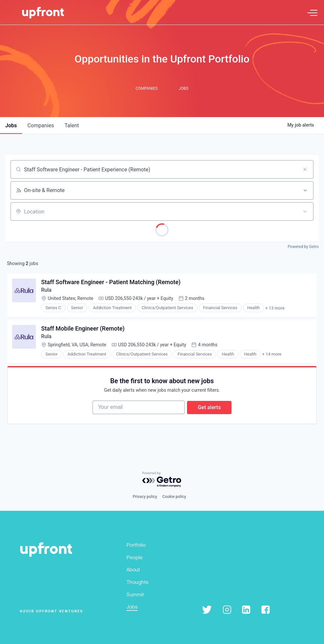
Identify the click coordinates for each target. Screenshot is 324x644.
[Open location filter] (305, 211)
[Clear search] (305, 169)
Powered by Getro (303, 247)
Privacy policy (145, 497)
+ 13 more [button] (275, 309)
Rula (47, 291)
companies (41, 125)
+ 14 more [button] (272, 355)
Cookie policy (174, 497)
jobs (11, 125)
